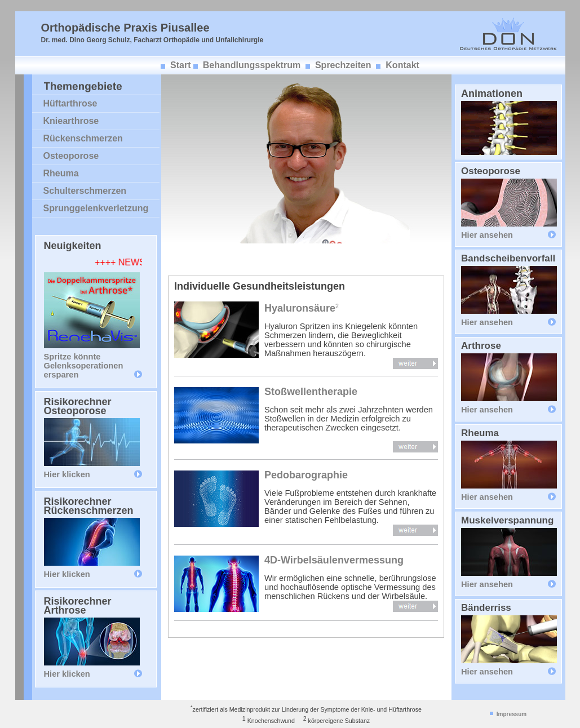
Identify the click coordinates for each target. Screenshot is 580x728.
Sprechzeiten (343, 65)
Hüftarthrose (70, 103)
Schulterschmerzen (85, 191)
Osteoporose (71, 156)
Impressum (512, 714)
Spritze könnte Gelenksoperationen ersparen (84, 366)
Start (180, 65)
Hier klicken (67, 474)
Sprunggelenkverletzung (96, 208)
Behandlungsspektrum (252, 65)
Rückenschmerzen (83, 138)
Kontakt (402, 65)
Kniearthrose (71, 121)
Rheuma (61, 173)
